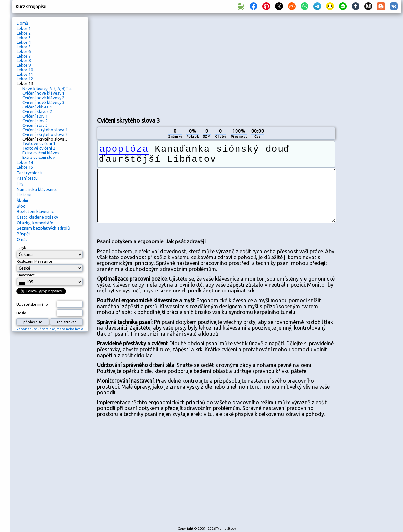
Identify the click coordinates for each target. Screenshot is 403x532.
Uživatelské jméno (32, 304)
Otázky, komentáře (35, 223)
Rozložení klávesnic (35, 211)
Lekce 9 (24, 65)
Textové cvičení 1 (39, 143)
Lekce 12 (25, 79)
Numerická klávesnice (37, 189)
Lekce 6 (24, 51)
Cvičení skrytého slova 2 (45, 134)
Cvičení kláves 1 (37, 107)
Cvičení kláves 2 (37, 111)
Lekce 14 (25, 162)
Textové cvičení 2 (39, 148)
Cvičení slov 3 (35, 125)
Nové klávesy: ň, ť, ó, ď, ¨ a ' (48, 89)
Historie (24, 195)
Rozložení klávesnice (35, 261)
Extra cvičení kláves (41, 153)
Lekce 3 (24, 38)
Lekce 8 (24, 60)
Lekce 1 (24, 28)
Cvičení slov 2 (35, 121)
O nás (22, 239)
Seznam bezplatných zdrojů (43, 228)
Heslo (21, 313)
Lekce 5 (24, 47)
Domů (22, 23)
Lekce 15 (25, 167)
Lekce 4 (24, 42)
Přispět (24, 234)
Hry (20, 184)
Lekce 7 (24, 56)
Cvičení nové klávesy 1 (43, 93)
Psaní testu (27, 178)
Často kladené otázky (37, 217)
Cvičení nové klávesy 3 (43, 102)
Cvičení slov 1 (35, 116)
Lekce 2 (24, 33)
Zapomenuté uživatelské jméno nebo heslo (50, 329)
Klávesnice (26, 275)
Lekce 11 (25, 74)
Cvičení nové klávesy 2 (43, 98)
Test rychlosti (29, 173)
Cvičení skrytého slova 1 (45, 130)
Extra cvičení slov (39, 157)
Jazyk (21, 248)
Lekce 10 (25, 70)
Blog (21, 206)
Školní (22, 200)
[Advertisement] (193, 64)
